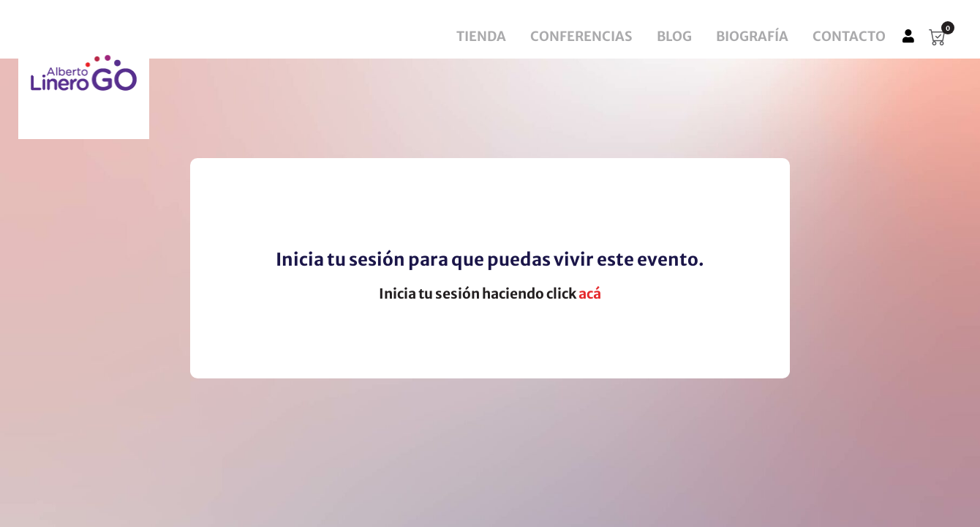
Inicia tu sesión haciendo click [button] (490, 294)
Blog (674, 36)
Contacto (849, 36)
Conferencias (581, 36)
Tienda (481, 36)
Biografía (752, 36)
